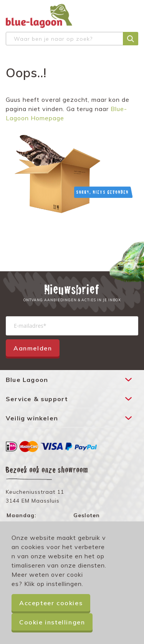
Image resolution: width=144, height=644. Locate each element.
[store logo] (39, 16)
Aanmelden (33, 348)
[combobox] (72, 39)
